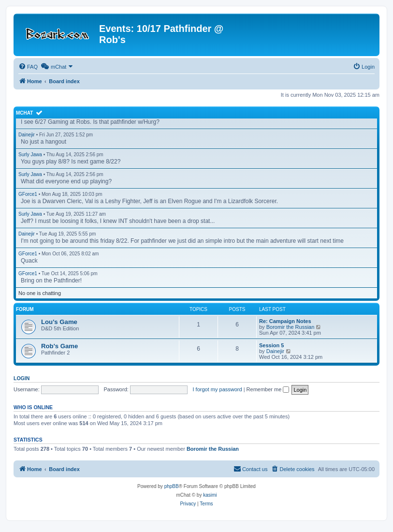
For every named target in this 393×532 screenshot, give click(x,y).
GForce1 (28, 194)
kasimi (210, 495)
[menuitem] (28, 67)
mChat (24, 113)
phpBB (172, 486)
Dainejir (27, 135)
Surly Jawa (30, 155)
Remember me (268, 389)
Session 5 (271, 345)
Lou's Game (59, 322)
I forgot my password (218, 389)
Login (22, 378)
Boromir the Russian (291, 327)
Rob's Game (59, 346)
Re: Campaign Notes (285, 321)
